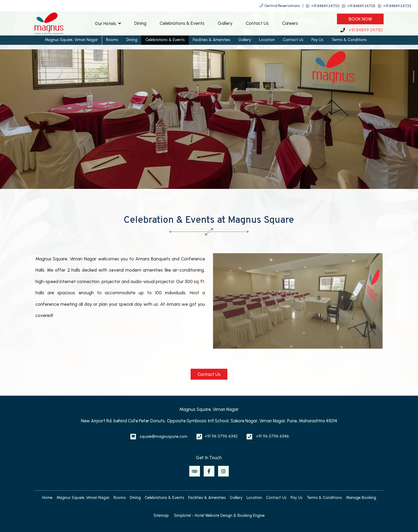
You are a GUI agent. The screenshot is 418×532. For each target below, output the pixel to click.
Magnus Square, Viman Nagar (71, 40)
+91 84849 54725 (397, 6)
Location (267, 40)
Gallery (225, 23)
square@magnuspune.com (164, 436)
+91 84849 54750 (325, 6)
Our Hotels (108, 23)
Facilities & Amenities (212, 40)
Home (47, 498)
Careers (290, 23)
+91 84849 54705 (361, 6)
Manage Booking (361, 498)
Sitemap (161, 515)
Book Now (360, 19)
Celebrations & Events (182, 23)
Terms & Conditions (349, 40)
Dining (140, 23)
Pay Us (317, 40)
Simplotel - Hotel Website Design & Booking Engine (219, 515)
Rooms (112, 40)
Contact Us (257, 23)
